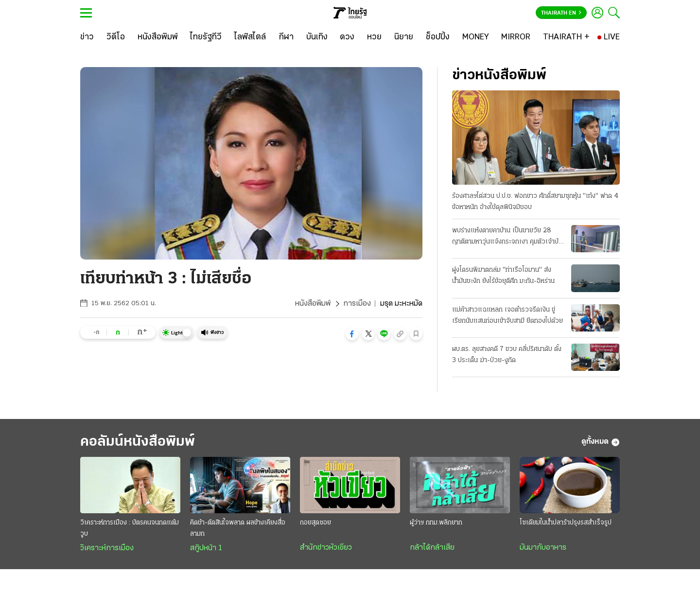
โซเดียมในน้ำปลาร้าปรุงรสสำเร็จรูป (566, 523)
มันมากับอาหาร (543, 548)
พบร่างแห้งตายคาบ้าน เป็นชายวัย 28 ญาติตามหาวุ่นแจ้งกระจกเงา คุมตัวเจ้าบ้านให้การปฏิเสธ (509, 237)
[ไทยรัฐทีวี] (206, 37)
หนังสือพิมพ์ (313, 304)
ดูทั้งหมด (601, 442)
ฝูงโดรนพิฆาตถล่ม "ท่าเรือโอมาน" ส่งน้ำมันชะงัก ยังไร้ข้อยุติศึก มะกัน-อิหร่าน (503, 276)
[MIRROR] (516, 37)
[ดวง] (347, 37)
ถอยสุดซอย (315, 523)
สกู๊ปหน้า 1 (206, 548)
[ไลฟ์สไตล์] (250, 37)
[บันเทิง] (317, 37)
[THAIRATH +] (566, 37)
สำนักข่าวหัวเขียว (326, 548)
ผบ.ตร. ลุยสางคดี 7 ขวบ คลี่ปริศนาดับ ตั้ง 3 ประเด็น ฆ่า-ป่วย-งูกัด (507, 355)
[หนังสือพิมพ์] (158, 37)
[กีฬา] (286, 37)
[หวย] (374, 37)
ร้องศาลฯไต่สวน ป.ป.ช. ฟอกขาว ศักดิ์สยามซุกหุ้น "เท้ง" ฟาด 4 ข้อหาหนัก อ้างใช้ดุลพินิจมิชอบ (535, 202)
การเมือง (357, 304)
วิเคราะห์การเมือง (107, 548)
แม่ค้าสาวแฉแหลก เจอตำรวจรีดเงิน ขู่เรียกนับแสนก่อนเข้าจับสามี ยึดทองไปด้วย (507, 315)
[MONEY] (476, 37)
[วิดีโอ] (116, 37)
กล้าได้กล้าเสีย (432, 548)
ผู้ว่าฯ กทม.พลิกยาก (436, 523)
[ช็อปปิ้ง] (438, 37)
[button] (352, 334)
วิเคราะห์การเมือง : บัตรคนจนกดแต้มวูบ (130, 528)
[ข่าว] (87, 37)
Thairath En (561, 13)
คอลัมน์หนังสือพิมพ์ (138, 442)
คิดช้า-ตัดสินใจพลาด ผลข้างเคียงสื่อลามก (238, 528)
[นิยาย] (404, 37)
